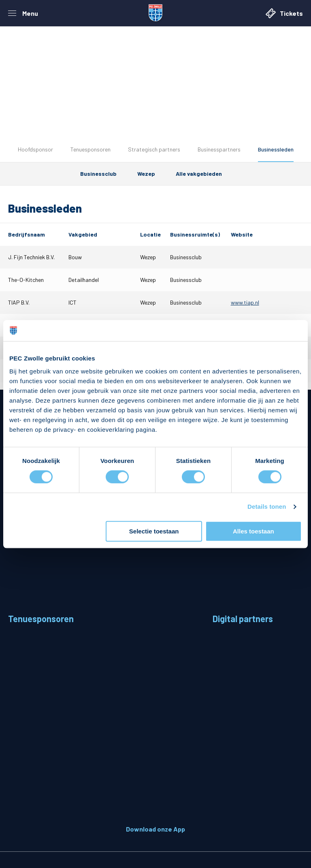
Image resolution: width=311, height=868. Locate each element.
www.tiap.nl (245, 302)
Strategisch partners (154, 149)
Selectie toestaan (154, 531)
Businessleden (276, 149)
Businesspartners (219, 149)
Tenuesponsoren (91, 149)
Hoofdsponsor (35, 149)
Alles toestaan (253, 531)
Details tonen (267, 507)
